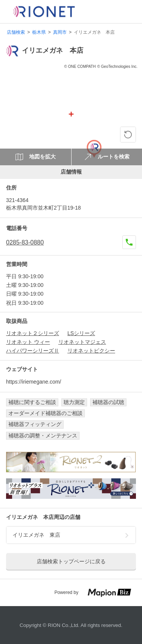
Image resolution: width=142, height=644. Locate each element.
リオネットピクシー (91, 351)
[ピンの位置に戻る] (128, 135)
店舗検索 (16, 32)
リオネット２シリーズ (33, 333)
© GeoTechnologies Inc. (117, 67)
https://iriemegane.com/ (34, 382)
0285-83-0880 (25, 242)
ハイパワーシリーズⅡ (33, 351)
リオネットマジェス (82, 342)
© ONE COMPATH (80, 67)
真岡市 (60, 32)
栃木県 (39, 32)
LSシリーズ (81, 333)
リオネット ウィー (28, 342)
